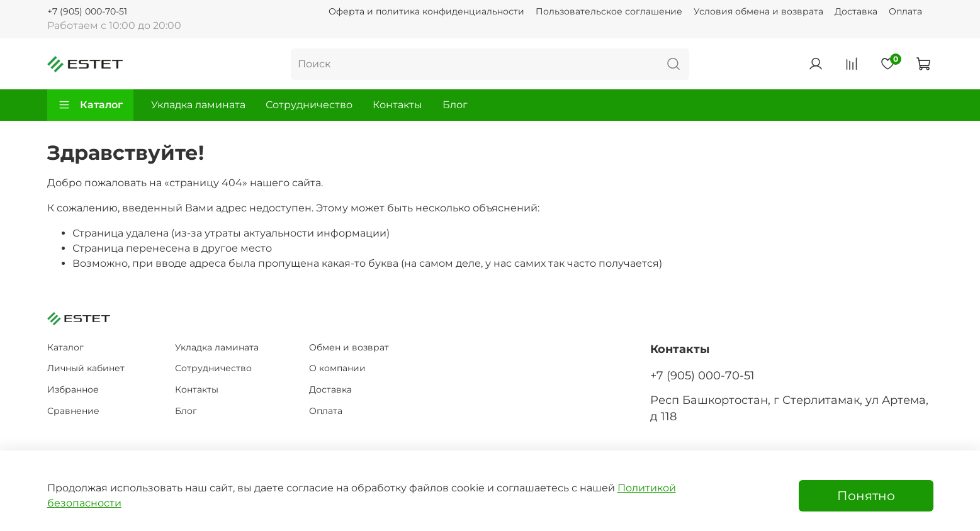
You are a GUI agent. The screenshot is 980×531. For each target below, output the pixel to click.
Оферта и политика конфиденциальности (426, 11)
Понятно (866, 496)
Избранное (73, 389)
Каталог (90, 105)
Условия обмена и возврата (758, 11)
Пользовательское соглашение (609, 11)
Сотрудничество (309, 105)
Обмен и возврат (349, 347)
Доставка (856, 11)
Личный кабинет (86, 368)
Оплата (905, 11)
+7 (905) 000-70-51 (87, 11)
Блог (455, 105)
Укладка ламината (198, 105)
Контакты (397, 105)
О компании (337, 368)
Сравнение (73, 411)
